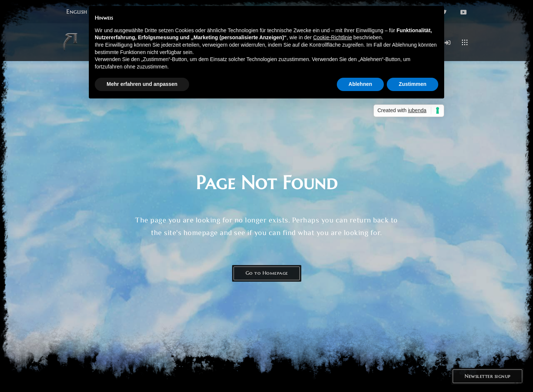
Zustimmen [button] (413, 84)
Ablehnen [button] (361, 84)
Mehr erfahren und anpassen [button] (142, 84)
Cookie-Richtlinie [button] (333, 37)
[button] (77, 12)
